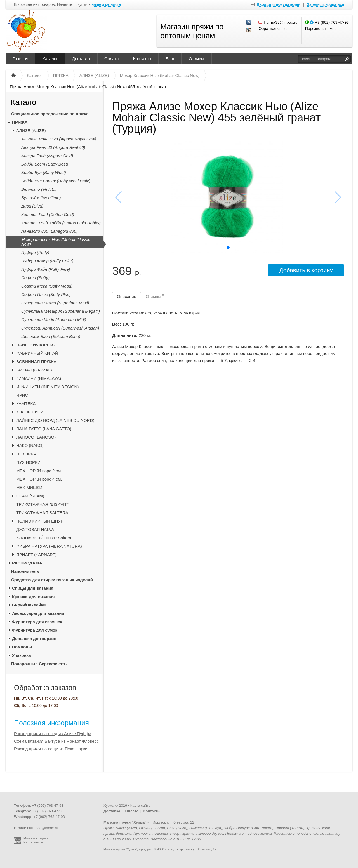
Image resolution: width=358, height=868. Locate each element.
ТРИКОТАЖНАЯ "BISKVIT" (42, 504)
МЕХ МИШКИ (29, 487)
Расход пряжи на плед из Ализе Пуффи (53, 734)
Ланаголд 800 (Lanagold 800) (50, 231)
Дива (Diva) (32, 206)
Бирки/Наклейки (29, 605)
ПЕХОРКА (26, 454)
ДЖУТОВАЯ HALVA (35, 529)
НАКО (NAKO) (30, 445)
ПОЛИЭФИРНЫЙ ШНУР (40, 521)
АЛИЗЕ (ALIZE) (31, 130)
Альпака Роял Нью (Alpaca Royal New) (59, 139)
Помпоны (22, 647)
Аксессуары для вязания (38, 613)
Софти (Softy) (35, 278)
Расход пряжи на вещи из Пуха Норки (51, 749)
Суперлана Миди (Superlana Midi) (54, 320)
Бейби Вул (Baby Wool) (44, 172)
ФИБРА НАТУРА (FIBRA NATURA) (49, 546)
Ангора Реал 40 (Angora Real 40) (53, 147)
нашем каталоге (106, 5)
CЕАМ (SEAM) (30, 496)
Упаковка (22, 655)
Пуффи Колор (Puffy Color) (47, 261)
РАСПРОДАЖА (27, 563)
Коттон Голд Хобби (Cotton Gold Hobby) (61, 223)
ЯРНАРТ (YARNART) (36, 555)
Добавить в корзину (306, 270)
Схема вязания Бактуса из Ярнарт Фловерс (56, 741)
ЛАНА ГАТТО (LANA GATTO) (44, 429)
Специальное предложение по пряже (50, 114)
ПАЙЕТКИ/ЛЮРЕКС (36, 345)
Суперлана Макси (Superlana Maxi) (55, 303)
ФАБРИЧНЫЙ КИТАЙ (37, 353)
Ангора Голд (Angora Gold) (47, 156)
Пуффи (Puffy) (35, 252)
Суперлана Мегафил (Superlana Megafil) (61, 311)
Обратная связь (273, 29)
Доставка (81, 59)
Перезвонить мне (321, 29)
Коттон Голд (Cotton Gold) (48, 214)
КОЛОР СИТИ (30, 412)
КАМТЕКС (26, 404)
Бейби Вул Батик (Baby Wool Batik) (56, 181)
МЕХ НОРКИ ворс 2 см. (39, 471)
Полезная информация (51, 723)
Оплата (112, 59)
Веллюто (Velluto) (39, 189)
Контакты (142, 59)
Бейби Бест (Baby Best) (45, 164)
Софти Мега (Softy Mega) (47, 286)
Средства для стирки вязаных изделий (52, 580)
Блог (170, 59)
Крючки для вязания (33, 597)
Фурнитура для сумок (35, 630)
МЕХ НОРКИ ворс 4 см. (39, 479)
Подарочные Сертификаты (39, 664)
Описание (127, 296)
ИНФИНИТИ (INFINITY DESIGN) (47, 387)
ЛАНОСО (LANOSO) (36, 437)
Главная (20, 59)
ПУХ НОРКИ (28, 462)
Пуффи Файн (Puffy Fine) (46, 269)
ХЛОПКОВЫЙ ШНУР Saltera (44, 538)
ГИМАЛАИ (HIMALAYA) (39, 378)
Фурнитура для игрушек (37, 622)
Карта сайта (140, 805)
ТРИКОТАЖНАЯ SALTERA (42, 513)
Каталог (50, 59)
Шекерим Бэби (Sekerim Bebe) (51, 336)
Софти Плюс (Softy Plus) (46, 294)
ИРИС (22, 395)
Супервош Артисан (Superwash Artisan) (60, 328)
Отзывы (196, 59)
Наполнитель (25, 571)
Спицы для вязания (33, 588)
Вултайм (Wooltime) (41, 198)
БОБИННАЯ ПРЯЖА (36, 362)
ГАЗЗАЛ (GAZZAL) (34, 370)
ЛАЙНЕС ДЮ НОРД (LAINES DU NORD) (55, 420)
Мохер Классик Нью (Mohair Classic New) (56, 242)
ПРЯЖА (20, 122)
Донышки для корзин (34, 638)
